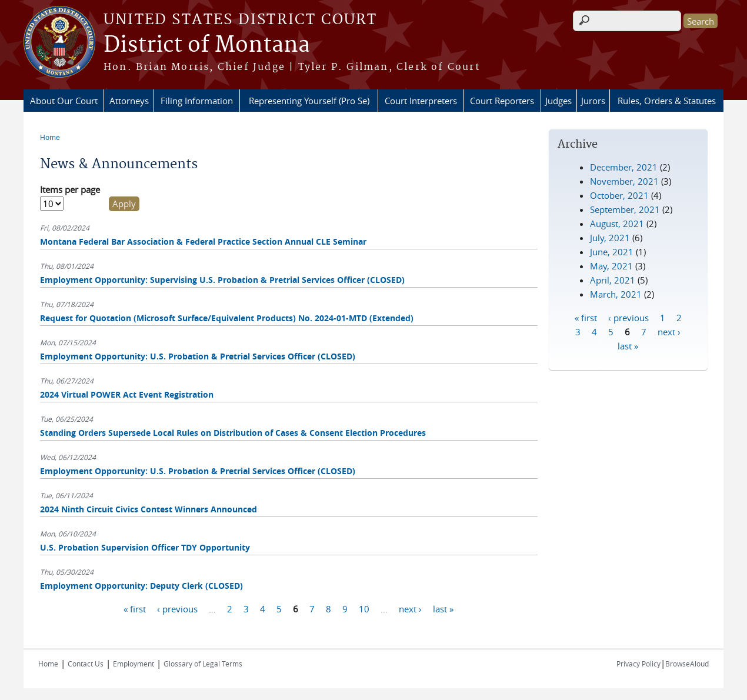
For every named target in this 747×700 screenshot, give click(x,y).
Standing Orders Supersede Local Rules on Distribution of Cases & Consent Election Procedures (233, 433)
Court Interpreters (421, 101)
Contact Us (86, 664)
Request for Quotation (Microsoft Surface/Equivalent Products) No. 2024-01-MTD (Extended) (227, 318)
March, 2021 (616, 294)
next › (410, 609)
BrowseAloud (687, 664)
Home (50, 137)
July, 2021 (610, 238)
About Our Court (64, 101)
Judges (558, 101)
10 (364, 609)
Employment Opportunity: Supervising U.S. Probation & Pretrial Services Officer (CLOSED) (222, 280)
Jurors (593, 101)
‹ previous (177, 609)
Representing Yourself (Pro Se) (309, 101)
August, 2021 (617, 224)
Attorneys (129, 101)
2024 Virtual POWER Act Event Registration (127, 394)
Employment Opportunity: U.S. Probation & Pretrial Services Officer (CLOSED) (198, 356)
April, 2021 (613, 280)
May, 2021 (611, 266)
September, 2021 (625, 209)
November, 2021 (624, 181)
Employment (134, 664)
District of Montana (207, 45)
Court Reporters (502, 101)
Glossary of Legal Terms (203, 664)
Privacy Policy (638, 664)
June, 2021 (612, 252)
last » (443, 609)
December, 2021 (624, 167)
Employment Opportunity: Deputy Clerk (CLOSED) (141, 586)
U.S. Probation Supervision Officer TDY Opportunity (145, 547)
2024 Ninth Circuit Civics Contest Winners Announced (149, 509)
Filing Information (197, 101)
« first (135, 609)
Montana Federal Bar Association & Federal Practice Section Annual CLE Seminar (203, 241)
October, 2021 (619, 195)
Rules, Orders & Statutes (667, 101)
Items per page (70, 189)
